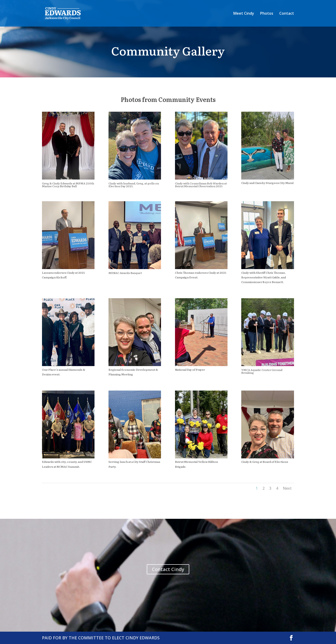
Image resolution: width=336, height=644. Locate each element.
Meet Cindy (244, 14)
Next (287, 488)
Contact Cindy (168, 569)
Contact (287, 14)
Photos (267, 14)
